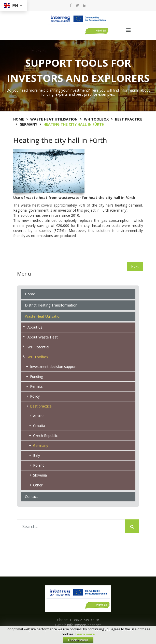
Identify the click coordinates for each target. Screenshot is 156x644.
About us (35, 327)
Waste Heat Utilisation (43, 316)
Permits (36, 386)
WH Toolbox (38, 357)
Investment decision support (53, 367)
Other (38, 485)
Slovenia (40, 475)
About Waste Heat (43, 337)
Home (30, 294)
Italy (37, 455)
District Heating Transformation (51, 305)
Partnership (123, 630)
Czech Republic (45, 436)
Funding (37, 376)
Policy (35, 396)
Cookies (79, 630)
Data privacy (58, 630)
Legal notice (33, 630)
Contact (31, 496)
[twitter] (77, 5)
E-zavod (85, 640)
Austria (39, 416)
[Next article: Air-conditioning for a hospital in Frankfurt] (135, 267)
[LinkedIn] (85, 5)
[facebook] (71, 5)
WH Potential (38, 347)
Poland (39, 465)
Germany (41, 445)
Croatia (39, 426)
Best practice (41, 406)
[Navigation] (128, 30)
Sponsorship (100, 630)
